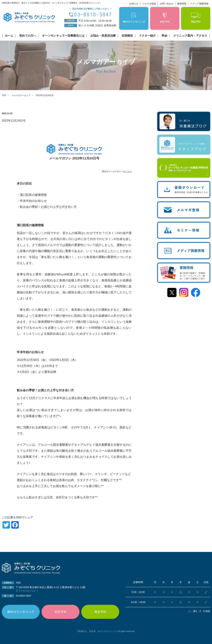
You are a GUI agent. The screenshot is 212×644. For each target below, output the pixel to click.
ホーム (9, 36)
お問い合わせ (167, 4)
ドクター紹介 (147, 36)
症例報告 (127, 36)
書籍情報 (182, 4)
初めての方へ (28, 36)
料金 (164, 36)
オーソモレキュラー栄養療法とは (63, 36)
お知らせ (134, 4)
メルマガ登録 (149, 4)
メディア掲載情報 (199, 4)
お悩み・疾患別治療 (103, 36)
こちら (128, 171)
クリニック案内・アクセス (190, 36)
